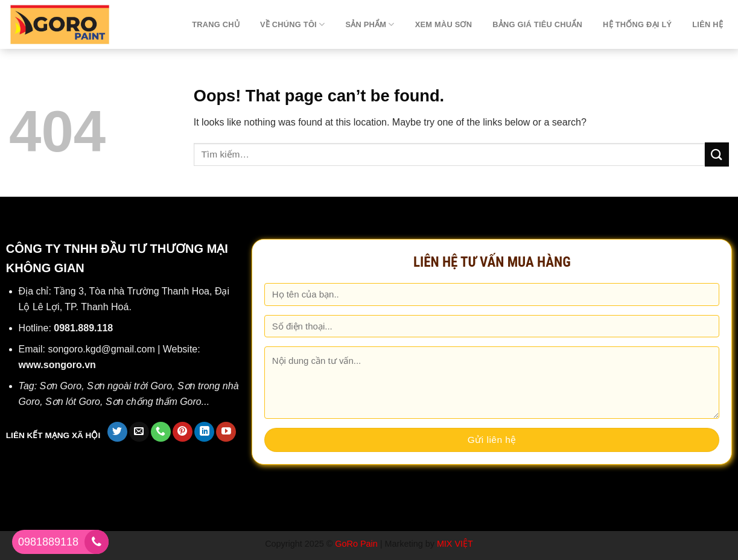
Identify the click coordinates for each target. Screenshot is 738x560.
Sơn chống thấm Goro (154, 402)
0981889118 (48, 542)
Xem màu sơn (444, 24)
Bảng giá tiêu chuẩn (537, 24)
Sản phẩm (370, 24)
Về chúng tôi (292, 24)
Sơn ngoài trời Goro (129, 386)
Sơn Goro (61, 386)
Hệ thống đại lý (637, 24)
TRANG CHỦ (216, 24)
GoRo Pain (356, 544)
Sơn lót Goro (73, 402)
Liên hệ (708, 24)
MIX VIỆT (455, 544)
